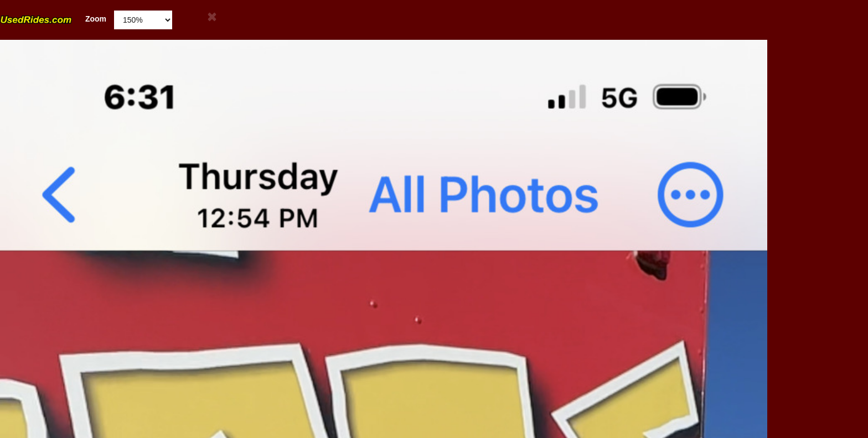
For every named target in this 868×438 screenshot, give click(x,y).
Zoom (53, 19)
